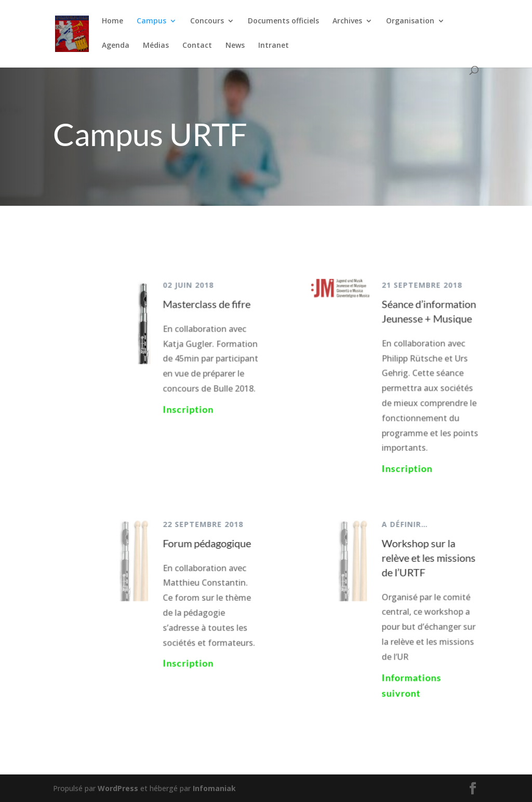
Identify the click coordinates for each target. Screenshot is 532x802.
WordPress (118, 788)
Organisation (410, 21)
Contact (197, 46)
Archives (347, 21)
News (235, 46)
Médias (156, 46)
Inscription (189, 410)
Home (112, 21)
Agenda (116, 46)
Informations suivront (410, 682)
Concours (207, 21)
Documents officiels (283, 21)
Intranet (274, 46)
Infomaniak (214, 788)
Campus (151, 21)
